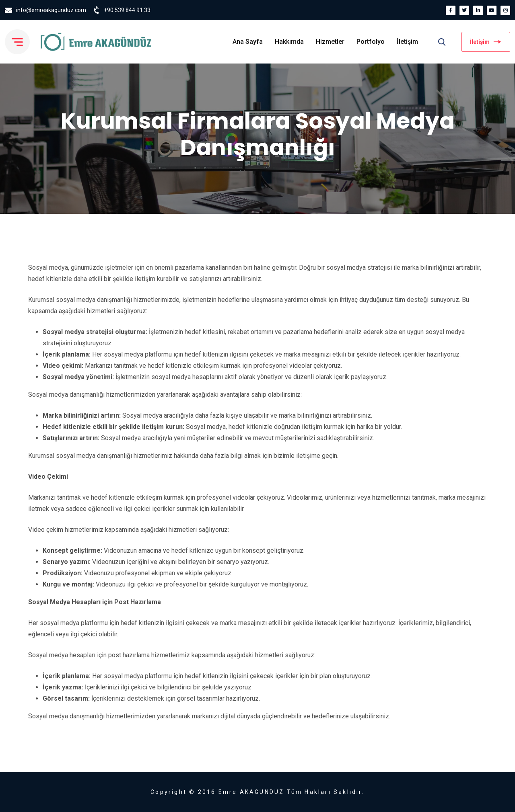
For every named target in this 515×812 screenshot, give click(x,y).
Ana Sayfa (248, 42)
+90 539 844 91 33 (127, 10)
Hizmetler (330, 42)
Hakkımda (289, 42)
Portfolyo (371, 42)
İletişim (407, 42)
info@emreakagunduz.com (51, 10)
